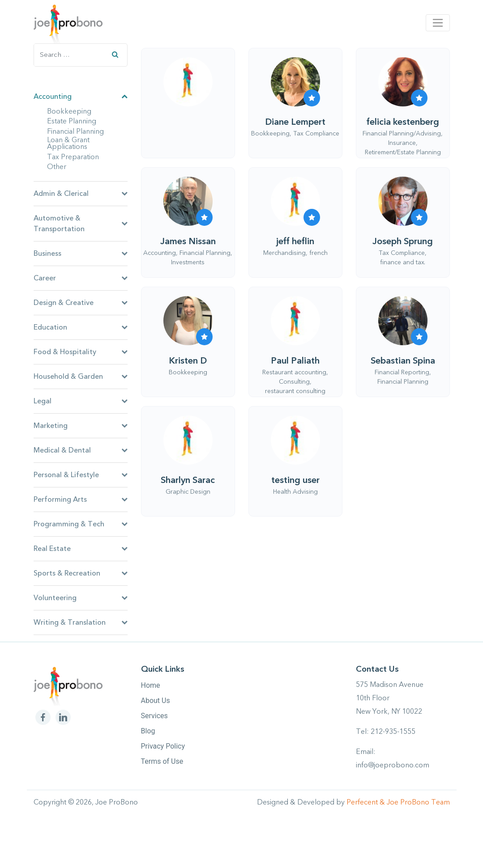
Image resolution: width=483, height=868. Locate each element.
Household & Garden (81, 377)
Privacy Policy (163, 746)
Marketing (81, 426)
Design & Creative (81, 303)
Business (81, 254)
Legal (81, 401)
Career (81, 278)
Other (57, 167)
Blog (148, 731)
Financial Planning (75, 132)
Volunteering (81, 598)
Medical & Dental (81, 450)
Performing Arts (81, 500)
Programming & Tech (81, 524)
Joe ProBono (117, 802)
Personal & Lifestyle (81, 475)
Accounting (81, 97)
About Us (156, 701)
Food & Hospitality (81, 352)
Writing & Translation (81, 622)
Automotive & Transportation (81, 224)
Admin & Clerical (81, 194)
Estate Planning (72, 122)
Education (81, 327)
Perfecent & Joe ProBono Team (398, 802)
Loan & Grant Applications (68, 144)
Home (151, 685)
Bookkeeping (69, 112)
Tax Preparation (73, 157)
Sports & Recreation (81, 573)
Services (154, 716)
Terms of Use (162, 761)
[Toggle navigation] (438, 23)
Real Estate (81, 549)
